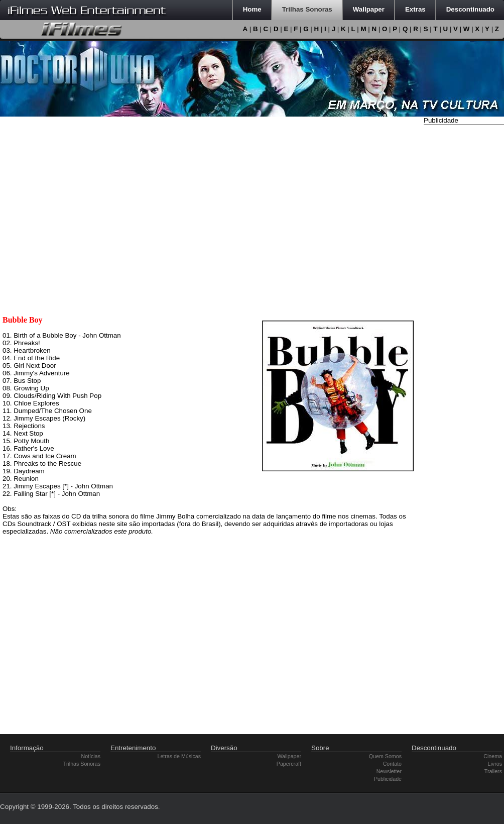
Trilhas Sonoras (82, 764)
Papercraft (289, 764)
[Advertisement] (464, 278)
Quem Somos (385, 756)
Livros (495, 764)
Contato (392, 764)
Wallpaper (289, 756)
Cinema (493, 756)
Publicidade (388, 779)
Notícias (91, 756)
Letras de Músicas (179, 756)
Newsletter (389, 771)
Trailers (493, 771)
